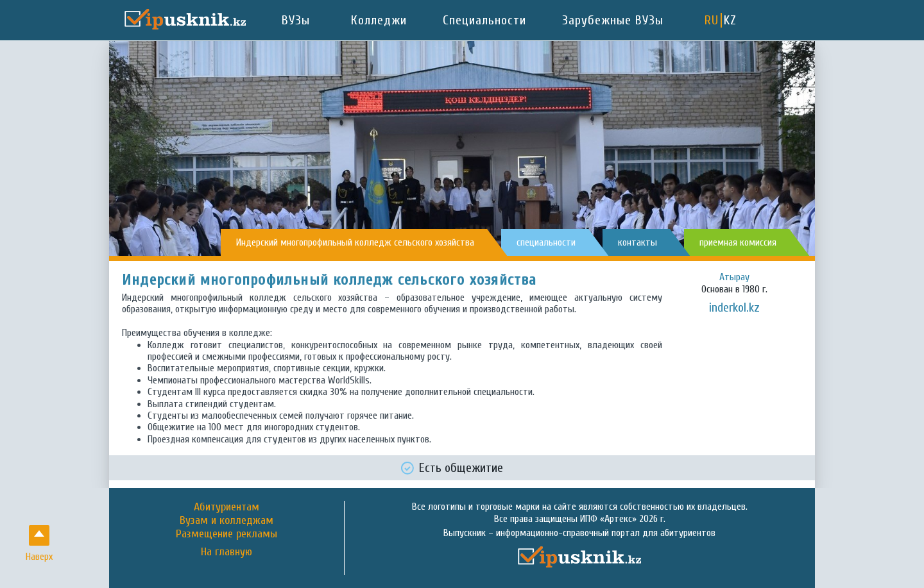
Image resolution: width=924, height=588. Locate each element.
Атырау (734, 277)
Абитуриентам (227, 507)
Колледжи (379, 20)
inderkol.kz (734, 307)
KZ (730, 20)
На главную (227, 552)
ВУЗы (296, 20)
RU (712, 20)
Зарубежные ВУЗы (613, 20)
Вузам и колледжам (227, 520)
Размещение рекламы (227, 534)
